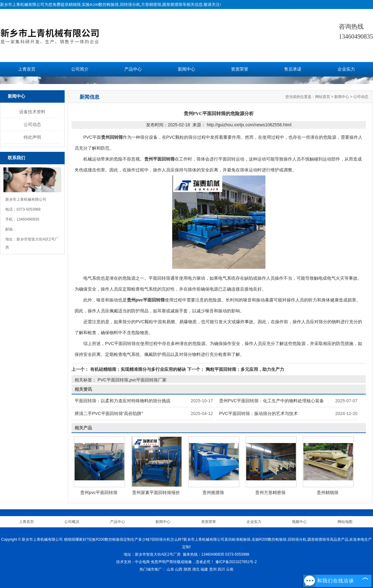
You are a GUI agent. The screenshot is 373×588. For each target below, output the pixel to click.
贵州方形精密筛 (270, 492)
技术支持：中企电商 (133, 562)
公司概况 (72, 522)
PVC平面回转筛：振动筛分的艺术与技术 (258, 413)
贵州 (213, 569)
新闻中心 (186, 69)
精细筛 (75, 5)
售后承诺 (293, 69)
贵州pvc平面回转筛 (99, 492)
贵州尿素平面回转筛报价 (156, 492)
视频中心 (299, 522)
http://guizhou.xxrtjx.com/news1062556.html (249, 125)
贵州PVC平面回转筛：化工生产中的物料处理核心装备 (272, 401)
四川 (221, 569)
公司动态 (32, 124)
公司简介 (80, 69)
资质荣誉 (240, 69)
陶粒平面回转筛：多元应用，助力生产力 (244, 369)
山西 (179, 569)
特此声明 (32, 137)
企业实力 (346, 69)
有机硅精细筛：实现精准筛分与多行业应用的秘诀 (138, 369)
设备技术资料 (32, 112)
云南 (230, 569)
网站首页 (323, 97)
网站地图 (345, 522)
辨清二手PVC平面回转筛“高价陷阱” (109, 413)
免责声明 (158, 562)
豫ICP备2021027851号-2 (236, 562)
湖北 (196, 569)
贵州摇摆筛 (213, 492)
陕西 (187, 569)
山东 (170, 569)
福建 (204, 569)
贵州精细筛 (328, 492)
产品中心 (133, 69)
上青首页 (27, 69)
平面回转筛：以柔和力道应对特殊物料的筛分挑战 (122, 401)
